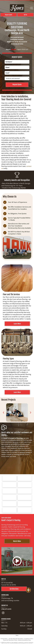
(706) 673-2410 (6, 609)
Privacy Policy (4, 639)
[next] (31, 412)
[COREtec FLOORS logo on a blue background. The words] (9, 504)
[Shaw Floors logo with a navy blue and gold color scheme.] (25, 485)
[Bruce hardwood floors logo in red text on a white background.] (25, 478)
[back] (3, 412)
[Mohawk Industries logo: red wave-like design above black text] (9, 491)
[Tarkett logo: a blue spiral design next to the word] (9, 478)
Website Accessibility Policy (24, 640)
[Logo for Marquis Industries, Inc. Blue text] (25, 491)
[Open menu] (32, 8)
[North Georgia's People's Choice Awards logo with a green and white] (25, 510)
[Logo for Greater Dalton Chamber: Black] (25, 497)
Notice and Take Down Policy (10, 640)
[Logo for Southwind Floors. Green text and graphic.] (9, 485)
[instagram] (3, 613)
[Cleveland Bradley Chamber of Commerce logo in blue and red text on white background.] (25, 504)
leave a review (25, 452)
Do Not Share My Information (16, 639)
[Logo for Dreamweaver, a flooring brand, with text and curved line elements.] (9, 497)
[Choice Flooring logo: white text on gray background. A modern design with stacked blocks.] (9, 510)
